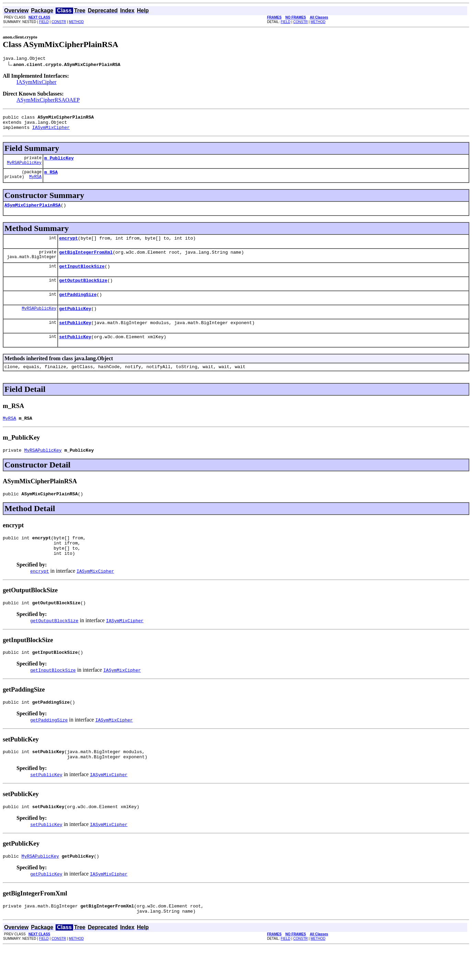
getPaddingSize (78, 307)
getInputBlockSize (82, 276)
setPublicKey (75, 337)
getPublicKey (75, 322)
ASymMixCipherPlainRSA (33, 212)
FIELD (44, 22)
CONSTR (59, 22)
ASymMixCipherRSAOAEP (48, 101)
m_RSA (51, 178)
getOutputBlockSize (83, 291)
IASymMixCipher (36, 83)
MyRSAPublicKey (24, 169)
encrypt (68, 246)
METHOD (76, 22)
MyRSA (35, 184)
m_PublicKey (59, 163)
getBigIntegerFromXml (86, 261)
